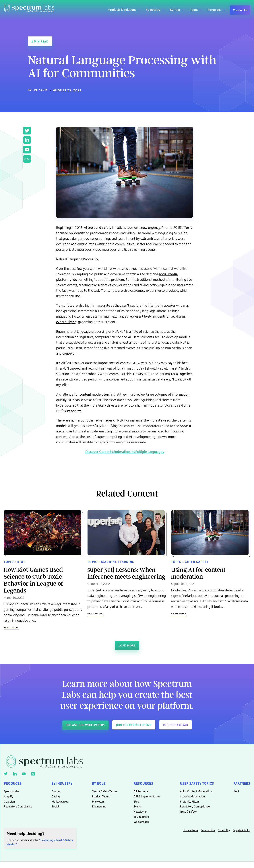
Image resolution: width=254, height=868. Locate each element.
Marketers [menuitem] (97, 805)
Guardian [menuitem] (9, 805)
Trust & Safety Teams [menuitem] (102, 793)
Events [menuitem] (135, 810)
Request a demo (182, 725)
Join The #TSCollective (135, 725)
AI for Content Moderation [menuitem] (192, 793)
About (194, 9)
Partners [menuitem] (241, 784)
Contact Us (240, 10)
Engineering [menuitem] (98, 810)
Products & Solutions (122, 9)
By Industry (153, 9)
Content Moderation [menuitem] (188, 799)
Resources (214, 9)
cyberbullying (66, 321)
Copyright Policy (241, 837)
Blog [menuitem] (134, 805)
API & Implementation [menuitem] (145, 799)
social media (168, 274)
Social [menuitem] (54, 810)
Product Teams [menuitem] (100, 799)
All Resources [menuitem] (139, 793)
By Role (175, 9)
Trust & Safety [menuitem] (184, 816)
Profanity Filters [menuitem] (186, 805)
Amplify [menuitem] (9, 799)
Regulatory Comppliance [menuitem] (191, 810)
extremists (148, 238)
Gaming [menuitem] (55, 793)
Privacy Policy (191, 837)
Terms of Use (208, 837)
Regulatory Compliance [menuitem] (18, 810)
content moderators (95, 394)
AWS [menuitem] (234, 793)
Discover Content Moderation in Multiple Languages (125, 451)
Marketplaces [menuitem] (58, 805)
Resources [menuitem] (142, 784)
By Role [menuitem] (99, 784)
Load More (127, 645)
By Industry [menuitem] (62, 784)
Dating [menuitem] (54, 799)
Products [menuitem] (14, 784)
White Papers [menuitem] (139, 827)
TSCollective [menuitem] (139, 822)
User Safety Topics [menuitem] (195, 784)
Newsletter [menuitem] (138, 816)
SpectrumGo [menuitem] (11, 793)
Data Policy (224, 837)
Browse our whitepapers (80, 725)
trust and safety (99, 227)
